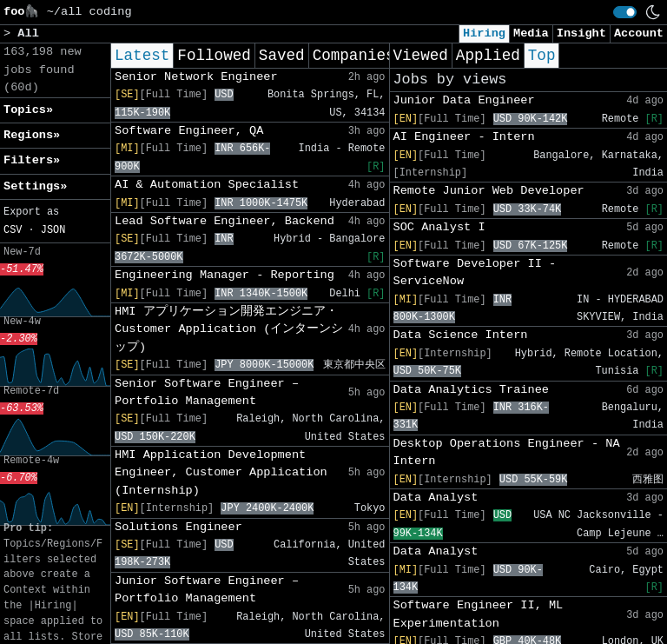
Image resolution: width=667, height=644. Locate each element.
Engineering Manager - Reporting (225, 275)
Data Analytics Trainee (471, 390)
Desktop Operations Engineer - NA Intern (507, 452)
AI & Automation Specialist (207, 185)
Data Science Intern (461, 335)
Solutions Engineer (178, 527)
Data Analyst (436, 498)
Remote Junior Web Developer (489, 191)
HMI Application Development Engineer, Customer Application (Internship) (221, 473)
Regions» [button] (32, 135)
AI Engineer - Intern (464, 137)
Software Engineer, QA (189, 131)
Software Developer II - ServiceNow (475, 272)
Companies (354, 56)
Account (639, 33)
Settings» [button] (35, 186)
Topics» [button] (28, 110)
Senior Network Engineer (196, 77)
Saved (282, 56)
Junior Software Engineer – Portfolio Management (207, 590)
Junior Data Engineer (464, 100)
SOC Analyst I (439, 227)
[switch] (625, 12)
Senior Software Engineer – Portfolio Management (207, 392)
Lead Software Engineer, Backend (225, 221)
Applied (488, 56)
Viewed (421, 56)
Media (531, 33)
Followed (214, 56)
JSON (53, 230)
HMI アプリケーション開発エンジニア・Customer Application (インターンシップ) (229, 329)
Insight (581, 33)
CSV (13, 230)
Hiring (484, 33)
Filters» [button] (32, 160)
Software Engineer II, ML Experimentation (479, 614)
